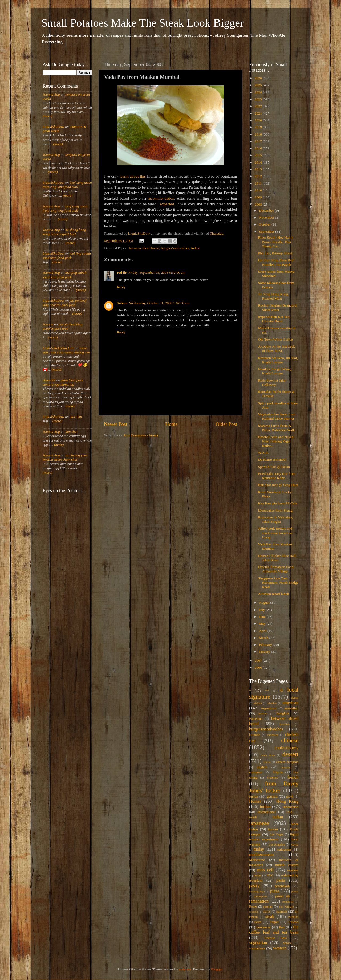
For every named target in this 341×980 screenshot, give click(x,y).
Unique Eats (275, 938)
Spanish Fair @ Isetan (274, 467)
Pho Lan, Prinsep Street (275, 253)
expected (167, 204)
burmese (255, 735)
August (265, 603)
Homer (255, 801)
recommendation (161, 198)
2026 (259, 78)
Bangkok (283, 713)
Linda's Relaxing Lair (58, 348)
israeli (253, 817)
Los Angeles (277, 844)
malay (259, 849)
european (256, 772)
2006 (259, 667)
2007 (259, 661)
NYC (270, 875)
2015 (259, 155)
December (267, 211)
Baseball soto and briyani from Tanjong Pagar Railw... (276, 441)
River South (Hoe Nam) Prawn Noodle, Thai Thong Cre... (275, 242)
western (280, 948)
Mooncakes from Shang (275, 510)
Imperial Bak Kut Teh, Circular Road (274, 319)
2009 (259, 197)
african (258, 703)
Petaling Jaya (257, 891)
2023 (259, 99)
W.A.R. (263, 453)
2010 (259, 190)
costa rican (268, 755)
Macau (295, 844)
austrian (263, 713)
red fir (122, 273)
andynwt (185, 969)
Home (172, 424)
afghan (295, 697)
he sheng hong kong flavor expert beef (64, 232)
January (265, 652)
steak (270, 917)
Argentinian (269, 708)
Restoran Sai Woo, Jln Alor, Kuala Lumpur (278, 360)
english (262, 767)
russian (268, 907)
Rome (253, 907)
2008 (259, 204)
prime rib (283, 896)
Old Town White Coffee (275, 339)
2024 (259, 92)
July (262, 610)
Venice (287, 943)
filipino (278, 772)
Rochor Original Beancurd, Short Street (278, 307)
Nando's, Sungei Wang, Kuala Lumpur (275, 371)
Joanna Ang (51, 94)
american (291, 703)
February (266, 645)
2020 (259, 120)
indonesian (291, 807)
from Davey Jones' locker (274, 787)
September (267, 232)
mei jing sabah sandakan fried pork (67, 256)
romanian (288, 901)
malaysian (284, 849)
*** (267, 691)
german (272, 796)
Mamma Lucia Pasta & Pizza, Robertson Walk (277, 428)
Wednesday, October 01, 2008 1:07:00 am (159, 303)
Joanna (48, 324)
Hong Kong (287, 801)
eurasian (286, 767)
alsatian (272, 703)
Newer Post (116, 424)
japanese (259, 823)
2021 (259, 113)
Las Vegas (277, 834)
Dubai (267, 762)
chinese (290, 740)
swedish (293, 917)
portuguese (261, 896)
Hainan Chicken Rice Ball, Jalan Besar (277, 558)
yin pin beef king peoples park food (64, 303)
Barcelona (256, 719)
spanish (282, 911)
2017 (259, 141)
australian (291, 708)
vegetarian (258, 943)
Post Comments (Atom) (141, 435)
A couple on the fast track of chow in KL (277, 348)
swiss (258, 922)
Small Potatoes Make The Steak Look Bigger (143, 23)
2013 (259, 169)
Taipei (274, 922)
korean (273, 829)
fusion (254, 796)
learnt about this (133, 176)
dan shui (76, 417)
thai (282, 927)
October (265, 224)
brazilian (285, 724)
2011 (259, 183)
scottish (253, 912)
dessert (290, 754)
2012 (259, 176)
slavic (267, 912)
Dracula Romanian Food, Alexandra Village (276, 569)
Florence (272, 778)
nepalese (293, 870)
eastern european (287, 762)
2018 (259, 134)
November (267, 217)
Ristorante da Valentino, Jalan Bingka (275, 519)
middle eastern (287, 865)
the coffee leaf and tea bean (274, 930)
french (293, 777)
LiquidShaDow (53, 127)
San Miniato (286, 907)
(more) (47, 116)
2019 (259, 127)
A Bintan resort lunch (274, 594)
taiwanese (263, 927)
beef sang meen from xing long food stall (67, 185)
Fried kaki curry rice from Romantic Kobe (277, 476)
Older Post (226, 424)
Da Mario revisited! (272, 460)
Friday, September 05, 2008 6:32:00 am (157, 273)
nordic (258, 875)
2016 (259, 148)
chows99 (49, 380)
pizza (275, 891)
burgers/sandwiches (175, 248)
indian (196, 248)
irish (290, 812)
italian (278, 817)
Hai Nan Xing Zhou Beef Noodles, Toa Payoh (276, 262)
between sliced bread (144, 248)
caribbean (273, 735)
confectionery (287, 748)
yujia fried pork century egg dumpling (63, 382)
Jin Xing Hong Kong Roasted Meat (273, 296)
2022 (259, 106)
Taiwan (293, 922)
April (263, 631)
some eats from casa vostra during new (67, 350)
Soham (122, 303)
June (263, 617)
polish (295, 891)
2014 (259, 162)
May (263, 624)
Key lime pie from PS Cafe (278, 503)
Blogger (217, 969)
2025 (259, 85)
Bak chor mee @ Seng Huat (278, 485)
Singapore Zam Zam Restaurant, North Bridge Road (278, 583)
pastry (254, 886)
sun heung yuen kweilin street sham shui (65, 457)
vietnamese (257, 948)
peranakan (282, 886)
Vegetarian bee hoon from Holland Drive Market (277, 416)
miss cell (265, 870)
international (267, 812)
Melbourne (257, 860)
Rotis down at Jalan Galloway (272, 383)
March (264, 638)
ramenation (259, 901)
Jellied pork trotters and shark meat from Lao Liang (275, 533)
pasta (281, 880)
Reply (121, 287)
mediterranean (261, 855)
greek (290, 797)
